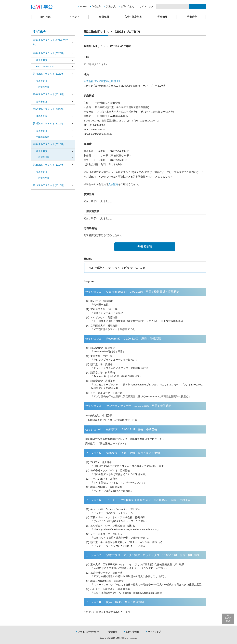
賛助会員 (111, 6)
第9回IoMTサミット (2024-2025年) (51, 42)
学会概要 (162, 17)
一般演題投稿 (43, 87)
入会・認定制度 (133, 17)
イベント (75, 17)
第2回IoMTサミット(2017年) (49, 165)
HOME (84, 6)
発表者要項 (145, 247)
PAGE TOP (228, 620)
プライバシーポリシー (89, 632)
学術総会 (192, 17)
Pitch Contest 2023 (45, 66)
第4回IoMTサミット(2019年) (49, 124)
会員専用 (104, 17)
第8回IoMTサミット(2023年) (49, 53)
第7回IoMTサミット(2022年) (49, 74)
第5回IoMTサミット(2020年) (49, 109)
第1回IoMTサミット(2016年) (49, 185)
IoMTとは (45, 17)
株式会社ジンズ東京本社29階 (102, 81)
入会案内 (113, 184)
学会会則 (97, 6)
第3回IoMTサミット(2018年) (49, 144)
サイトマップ (146, 6)
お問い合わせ (128, 6)
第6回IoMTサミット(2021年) (49, 94)
